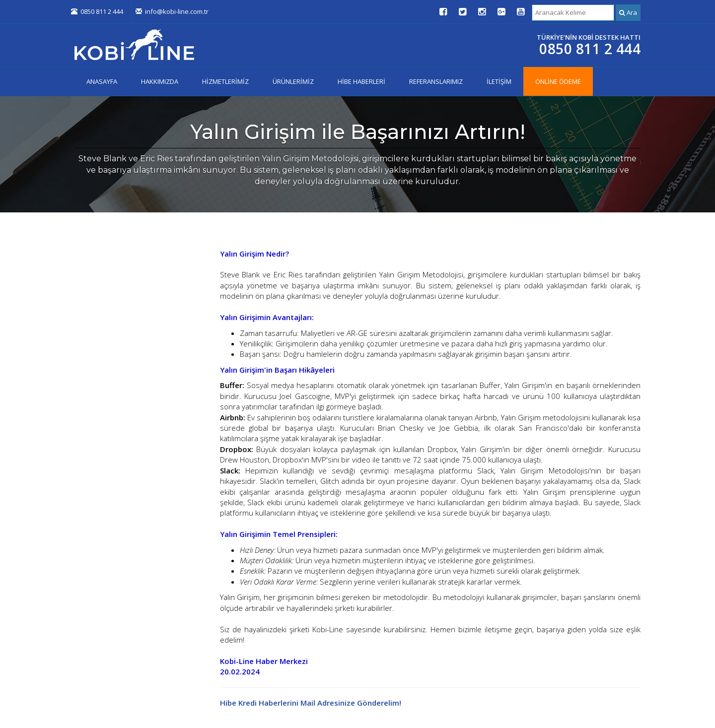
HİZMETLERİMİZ (225, 81)
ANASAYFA (102, 81)
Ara (628, 12)
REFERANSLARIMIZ (436, 81)
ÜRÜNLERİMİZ (293, 81)
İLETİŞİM (499, 81)
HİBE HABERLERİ (361, 81)
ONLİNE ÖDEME (558, 81)
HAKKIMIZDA (160, 81)
